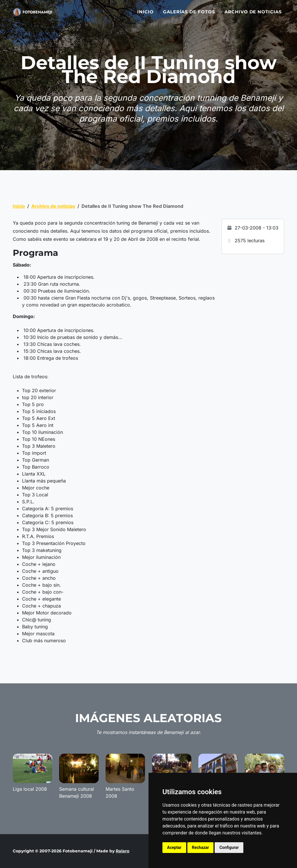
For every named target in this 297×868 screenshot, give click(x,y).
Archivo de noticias (253, 15)
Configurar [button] (229, 847)
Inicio (145, 15)
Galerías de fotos (189, 15)
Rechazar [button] (201, 847)
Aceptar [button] (174, 847)
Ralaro (123, 851)
